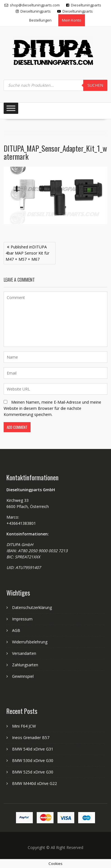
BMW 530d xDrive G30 (33, 760)
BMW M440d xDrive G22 (34, 783)
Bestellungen (40, 20)
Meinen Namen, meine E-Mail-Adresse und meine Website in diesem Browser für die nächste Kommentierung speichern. (52, 408)
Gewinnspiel (23, 676)
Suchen (95, 85)
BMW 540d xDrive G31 (33, 749)
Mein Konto (72, 20)
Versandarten (24, 653)
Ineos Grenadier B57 (31, 738)
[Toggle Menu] (11, 108)
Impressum (22, 619)
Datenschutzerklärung (32, 607)
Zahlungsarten (25, 665)
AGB (16, 630)
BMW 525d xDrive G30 (33, 772)
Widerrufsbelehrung (30, 642)
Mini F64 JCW (24, 726)
